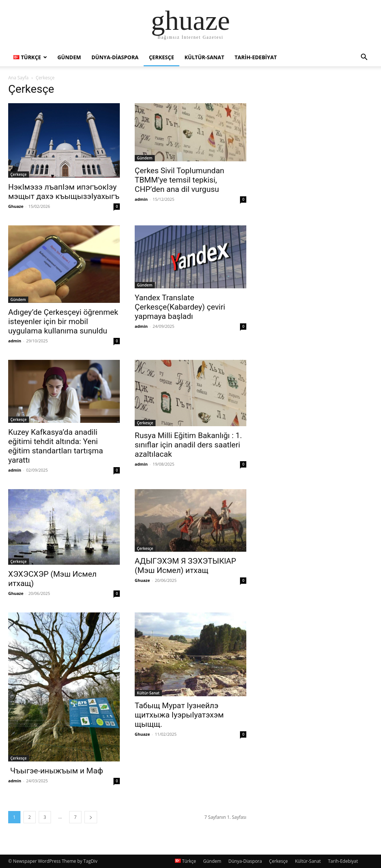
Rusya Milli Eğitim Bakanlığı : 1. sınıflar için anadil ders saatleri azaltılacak (188, 445)
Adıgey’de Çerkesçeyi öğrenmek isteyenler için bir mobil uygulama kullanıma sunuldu (63, 321)
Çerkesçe (161, 57)
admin (141, 199)
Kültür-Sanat (204, 57)
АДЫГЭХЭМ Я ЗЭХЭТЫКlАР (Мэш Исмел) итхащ (185, 566)
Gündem (69, 57)
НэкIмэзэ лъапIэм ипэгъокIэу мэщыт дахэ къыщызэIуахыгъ (64, 192)
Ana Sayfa (18, 78)
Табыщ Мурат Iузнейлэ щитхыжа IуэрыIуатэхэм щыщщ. (179, 715)
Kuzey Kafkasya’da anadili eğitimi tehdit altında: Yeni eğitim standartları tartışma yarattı (56, 446)
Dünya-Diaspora (115, 57)
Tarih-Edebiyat (256, 57)
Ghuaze (16, 206)
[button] (364, 58)
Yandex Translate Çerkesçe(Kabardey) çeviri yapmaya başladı (180, 307)
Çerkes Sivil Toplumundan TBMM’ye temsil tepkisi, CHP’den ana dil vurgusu (180, 180)
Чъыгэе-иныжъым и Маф (56, 771)
